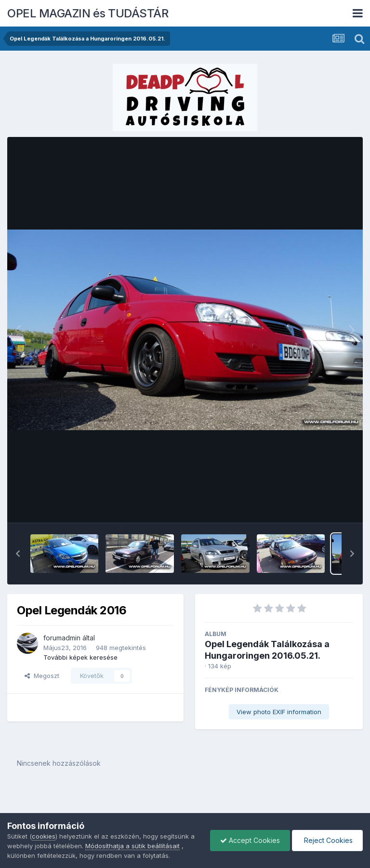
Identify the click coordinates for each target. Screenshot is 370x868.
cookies (44, 836)
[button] (18, 554)
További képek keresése (80, 657)
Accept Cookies (250, 840)
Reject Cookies (327, 840)
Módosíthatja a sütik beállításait (132, 846)
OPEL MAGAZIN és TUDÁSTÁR (88, 13)
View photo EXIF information (279, 712)
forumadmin (62, 638)
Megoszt (42, 676)
